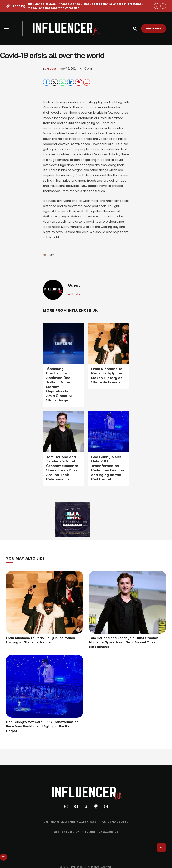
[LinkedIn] (70, 83)
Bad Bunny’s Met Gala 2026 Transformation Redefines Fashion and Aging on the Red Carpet (108, 468)
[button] (6, 29)
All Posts (74, 294)
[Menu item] (86, 824)
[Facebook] (47, 83)
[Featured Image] (45, 603)
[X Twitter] (55, 83)
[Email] (87, 83)
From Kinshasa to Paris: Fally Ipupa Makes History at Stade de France (107, 376)
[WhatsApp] (62, 83)
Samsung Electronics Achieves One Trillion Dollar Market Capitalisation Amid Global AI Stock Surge (59, 385)
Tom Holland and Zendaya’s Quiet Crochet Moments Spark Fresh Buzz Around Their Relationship (62, 468)
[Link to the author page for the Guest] (52, 69)
